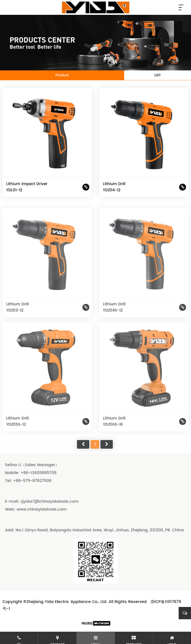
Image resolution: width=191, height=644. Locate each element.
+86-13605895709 (38, 473)
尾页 (107, 453)
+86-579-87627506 (32, 481)
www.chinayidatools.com (42, 509)
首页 (83, 453)
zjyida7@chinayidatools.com (50, 501)
